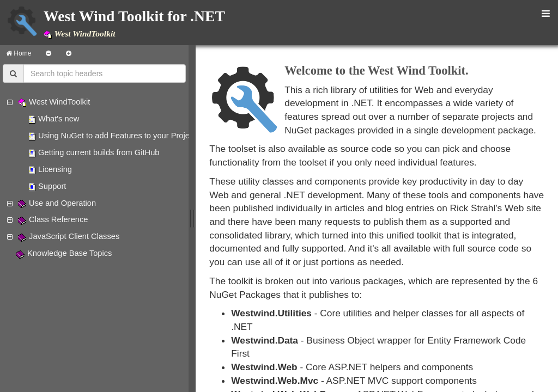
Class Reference (58, 219)
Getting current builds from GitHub (99, 152)
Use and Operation (62, 203)
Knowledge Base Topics (69, 253)
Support (52, 186)
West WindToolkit (59, 102)
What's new (59, 119)
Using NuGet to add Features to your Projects (119, 136)
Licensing (55, 169)
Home (19, 53)
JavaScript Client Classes (74, 236)
